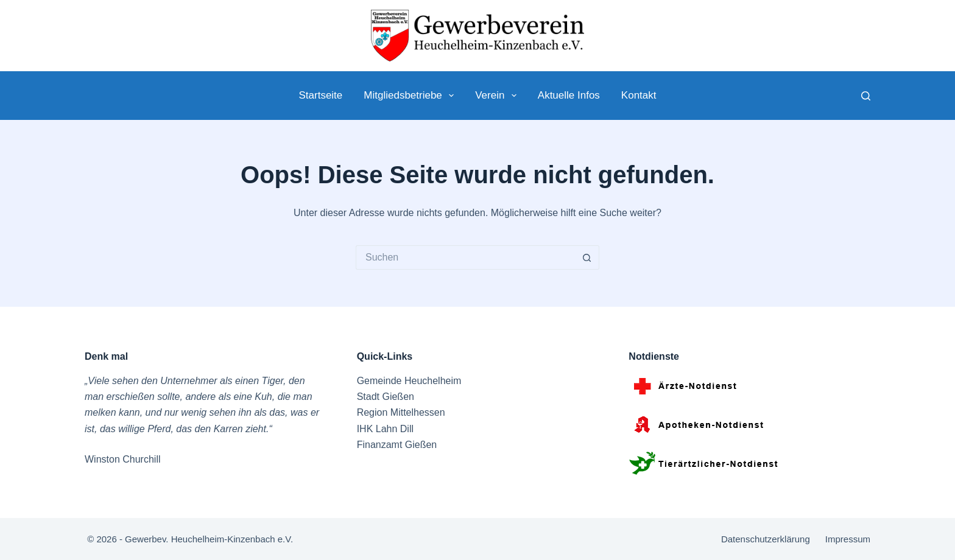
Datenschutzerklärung (766, 539)
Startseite (320, 95)
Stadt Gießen (386, 397)
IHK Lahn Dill (385, 429)
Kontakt (639, 95)
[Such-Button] (587, 257)
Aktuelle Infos (569, 95)
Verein (498, 96)
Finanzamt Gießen (397, 445)
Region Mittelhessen (401, 412)
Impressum (848, 539)
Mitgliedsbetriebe (411, 96)
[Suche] (866, 96)
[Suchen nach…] (465, 257)
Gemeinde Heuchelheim (409, 381)
